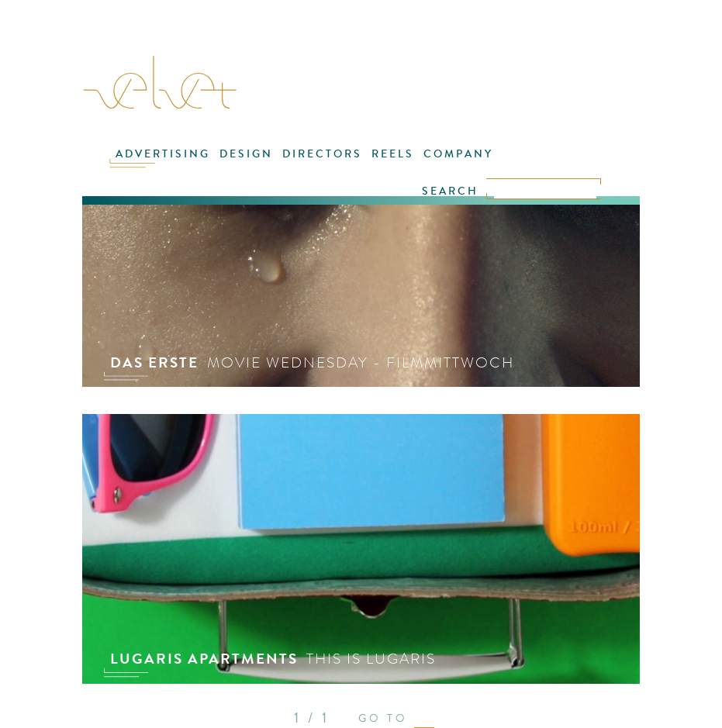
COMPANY (458, 154)
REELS (393, 154)
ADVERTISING (163, 154)
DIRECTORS (322, 154)
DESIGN (246, 154)
